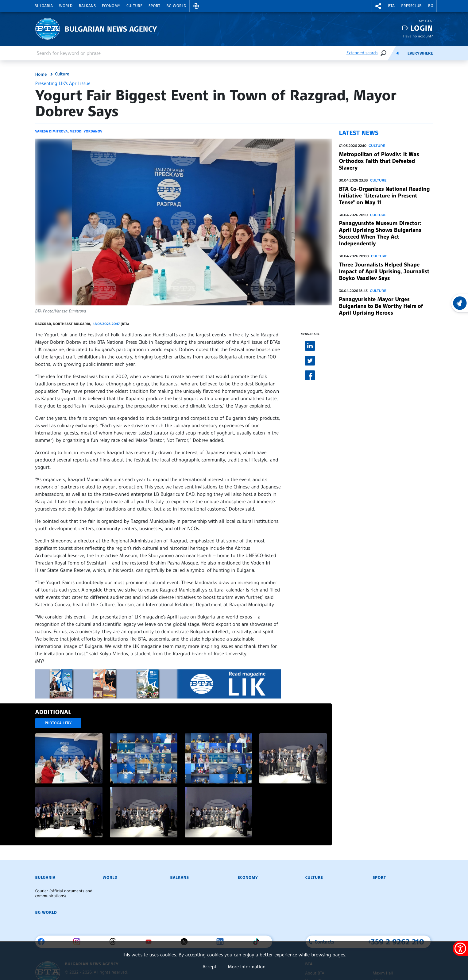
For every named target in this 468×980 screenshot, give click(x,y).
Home (41, 75)
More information (247, 967)
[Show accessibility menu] (460, 948)
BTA (392, 6)
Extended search (362, 53)
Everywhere (420, 53)
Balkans (87, 6)
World (66, 6)
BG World (176, 6)
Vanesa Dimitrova (52, 131)
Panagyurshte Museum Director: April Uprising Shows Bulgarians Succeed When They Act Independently (380, 233)
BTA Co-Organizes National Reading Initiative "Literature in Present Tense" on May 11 (385, 196)
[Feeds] (397, 53)
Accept (210, 967)
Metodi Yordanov (86, 131)
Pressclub (411, 6)
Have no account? (418, 36)
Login (422, 28)
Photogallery (58, 723)
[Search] (383, 53)
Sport (154, 6)
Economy (111, 6)
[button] (196, 6)
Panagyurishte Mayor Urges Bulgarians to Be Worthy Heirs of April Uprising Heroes (381, 306)
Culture (134, 6)
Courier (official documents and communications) (64, 894)
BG (431, 6)
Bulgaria (44, 6)
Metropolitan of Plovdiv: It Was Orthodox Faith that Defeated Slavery (379, 161)
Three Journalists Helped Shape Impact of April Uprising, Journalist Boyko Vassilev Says (384, 271)
